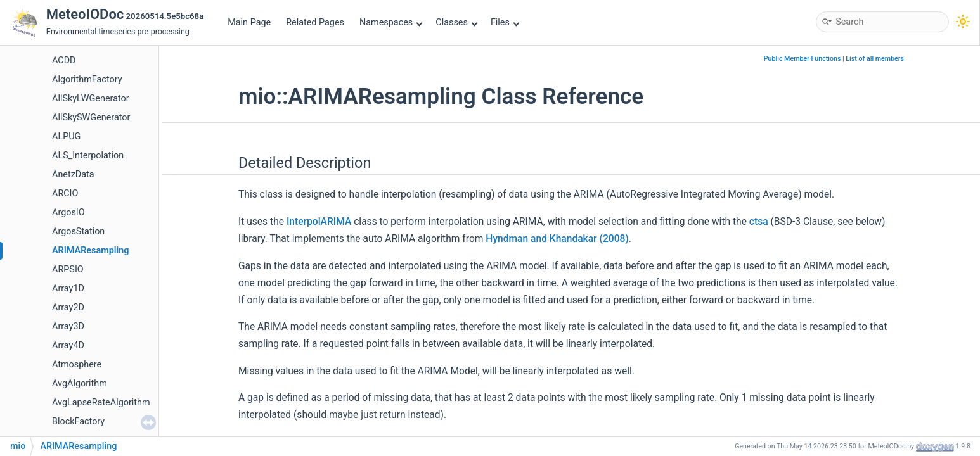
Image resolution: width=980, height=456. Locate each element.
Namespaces (391, 22)
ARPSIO (68, 269)
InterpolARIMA (319, 222)
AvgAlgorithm (80, 383)
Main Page (249, 22)
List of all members (875, 59)
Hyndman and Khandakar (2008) (557, 239)
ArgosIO (68, 212)
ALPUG (66, 136)
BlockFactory (78, 421)
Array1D (68, 288)
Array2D (68, 307)
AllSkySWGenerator (91, 117)
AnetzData (73, 174)
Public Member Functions (803, 59)
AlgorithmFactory (87, 79)
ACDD (64, 60)
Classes (456, 22)
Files (505, 22)
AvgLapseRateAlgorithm (101, 402)
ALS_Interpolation (88, 155)
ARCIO (65, 193)
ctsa (759, 222)
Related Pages (315, 22)
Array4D (68, 345)
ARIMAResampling (91, 250)
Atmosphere (77, 364)
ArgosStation (78, 231)
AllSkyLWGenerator (91, 98)
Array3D (68, 326)
